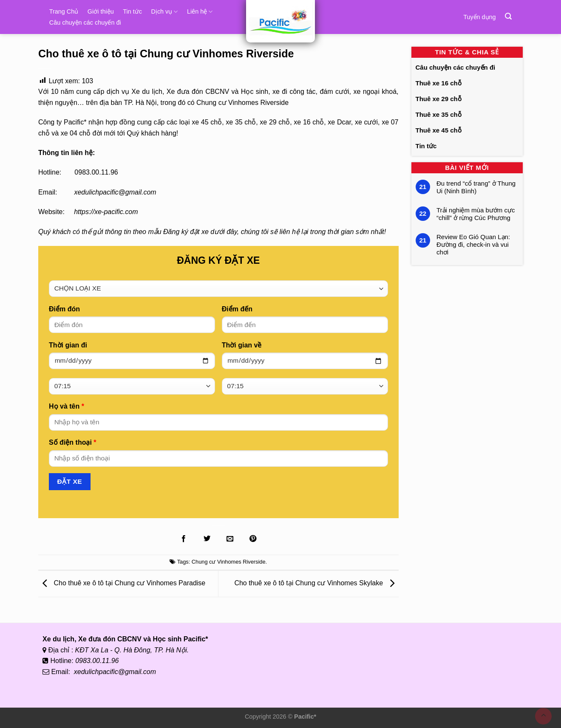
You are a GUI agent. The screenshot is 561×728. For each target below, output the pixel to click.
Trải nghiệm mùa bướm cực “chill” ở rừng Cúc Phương (476, 214)
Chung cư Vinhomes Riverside (229, 562)
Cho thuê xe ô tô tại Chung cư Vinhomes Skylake (316, 583)
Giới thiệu (101, 11)
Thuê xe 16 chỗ (439, 83)
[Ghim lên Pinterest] (253, 539)
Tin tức (132, 11)
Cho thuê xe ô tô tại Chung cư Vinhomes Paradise (122, 583)
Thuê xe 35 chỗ (439, 114)
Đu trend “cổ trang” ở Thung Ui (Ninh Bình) (476, 187)
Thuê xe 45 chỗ (439, 130)
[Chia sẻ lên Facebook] (184, 539)
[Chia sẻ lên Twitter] (207, 539)
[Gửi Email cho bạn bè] (230, 539)
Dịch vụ (164, 12)
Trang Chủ (64, 11)
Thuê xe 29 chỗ (439, 99)
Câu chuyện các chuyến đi (85, 23)
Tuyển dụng (479, 17)
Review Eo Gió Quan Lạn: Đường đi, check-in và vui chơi (473, 244)
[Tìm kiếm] (508, 16)
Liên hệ (200, 12)
